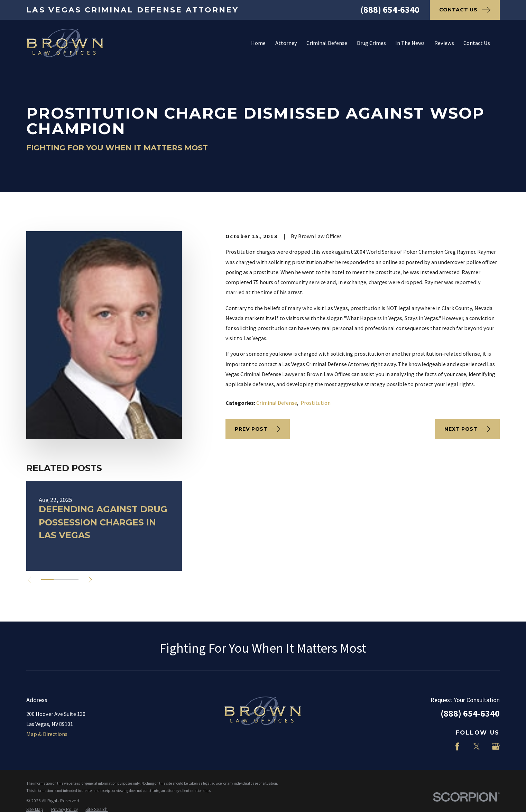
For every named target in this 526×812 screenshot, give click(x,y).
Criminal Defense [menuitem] (327, 43)
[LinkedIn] (438, 746)
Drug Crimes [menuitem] (371, 43)
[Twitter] (477, 746)
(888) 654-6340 (390, 10)
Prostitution (316, 403)
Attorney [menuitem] (286, 43)
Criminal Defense (277, 403)
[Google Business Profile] (496, 746)
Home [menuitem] (258, 43)
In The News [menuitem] (410, 43)
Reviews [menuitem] (444, 43)
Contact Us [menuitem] (477, 43)
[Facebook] (457, 746)
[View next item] (90, 580)
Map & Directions (47, 734)
